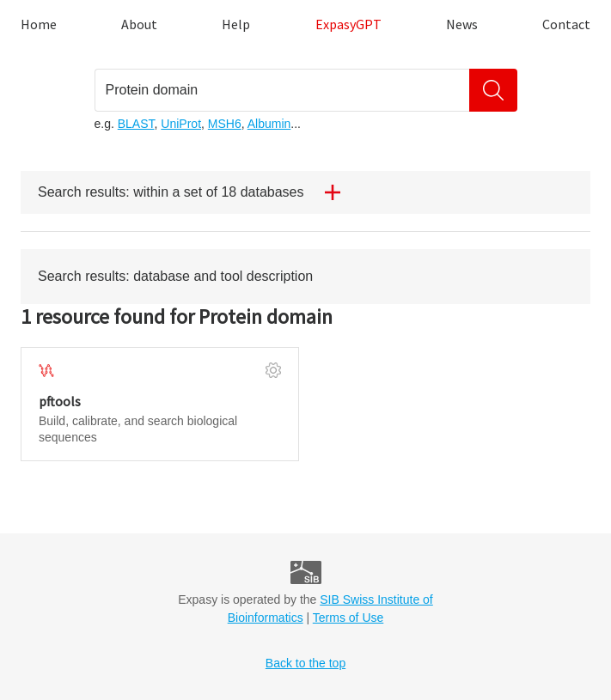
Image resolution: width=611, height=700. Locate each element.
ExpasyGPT (348, 24)
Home (39, 24)
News (462, 24)
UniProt (181, 124)
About (139, 24)
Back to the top (305, 663)
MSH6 (225, 124)
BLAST (136, 124)
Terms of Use (348, 618)
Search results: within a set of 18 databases (196, 192)
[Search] (493, 90)
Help (236, 24)
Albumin (269, 124)
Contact (566, 24)
